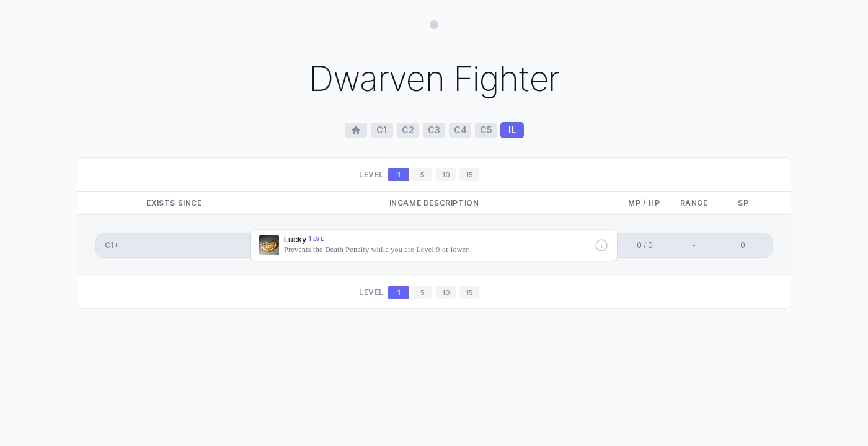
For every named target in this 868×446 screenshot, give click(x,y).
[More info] (601, 245)
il (512, 130)
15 (469, 175)
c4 (460, 130)
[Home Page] (356, 130)
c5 (486, 130)
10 (446, 175)
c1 (382, 130)
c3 (434, 130)
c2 (408, 130)
